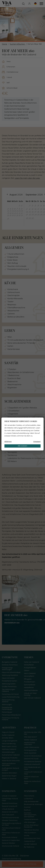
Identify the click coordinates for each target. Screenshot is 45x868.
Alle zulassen (22, 446)
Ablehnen (8, 441)
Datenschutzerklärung (21, 433)
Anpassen (37, 441)
